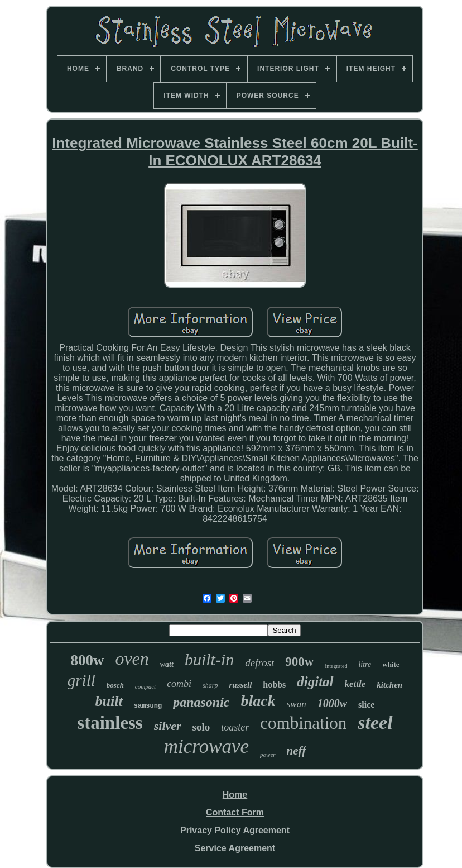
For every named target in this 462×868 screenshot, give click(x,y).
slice (366, 705)
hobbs (274, 685)
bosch (115, 685)
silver (168, 726)
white (391, 664)
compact (145, 686)
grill (81, 680)
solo (201, 727)
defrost (259, 663)
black (258, 701)
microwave (206, 747)
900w (299, 662)
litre (365, 664)
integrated (336, 666)
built (109, 701)
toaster (235, 727)
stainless (110, 723)
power (268, 755)
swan (297, 704)
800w (87, 660)
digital (315, 682)
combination (303, 723)
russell (240, 685)
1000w (332, 703)
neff (297, 751)
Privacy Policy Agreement (235, 830)
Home (235, 795)
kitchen (389, 685)
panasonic (201, 702)
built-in (209, 659)
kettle (355, 684)
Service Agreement (235, 848)
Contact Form (235, 812)
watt (167, 664)
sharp (210, 685)
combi (179, 684)
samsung (148, 706)
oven (132, 659)
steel (375, 722)
